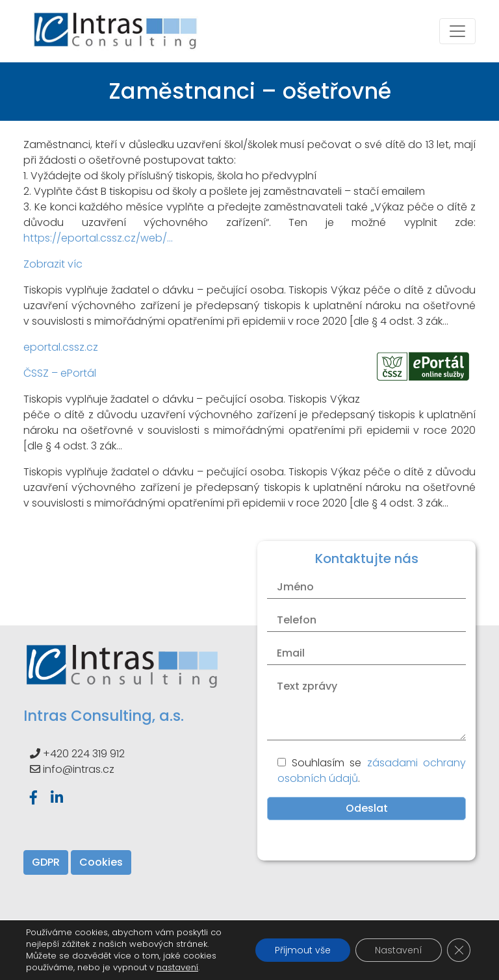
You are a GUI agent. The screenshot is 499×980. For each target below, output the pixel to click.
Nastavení (399, 950)
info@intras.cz (79, 769)
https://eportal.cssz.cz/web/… (98, 238)
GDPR (46, 862)
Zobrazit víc (53, 264)
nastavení (177, 968)
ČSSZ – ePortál (60, 373)
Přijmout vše (303, 950)
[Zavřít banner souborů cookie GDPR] (459, 950)
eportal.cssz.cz (61, 347)
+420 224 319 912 (84, 754)
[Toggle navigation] (457, 31)
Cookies (101, 862)
